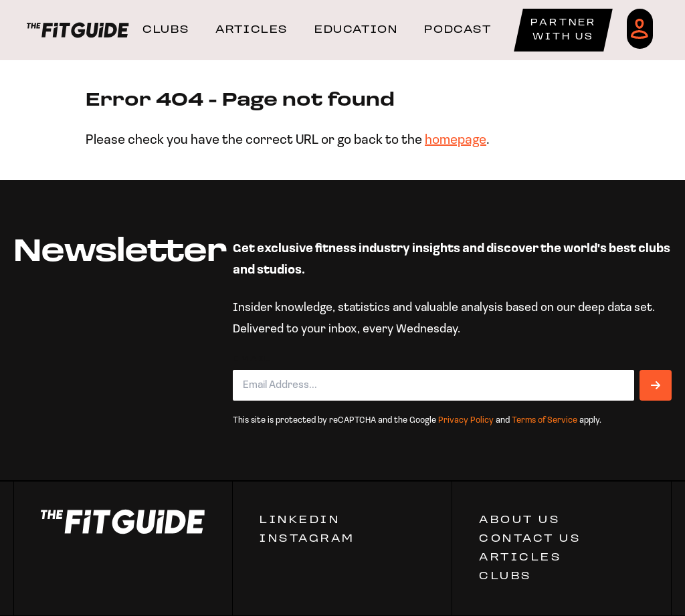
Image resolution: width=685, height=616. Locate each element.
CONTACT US (530, 539)
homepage (456, 140)
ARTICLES (252, 30)
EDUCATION (356, 30)
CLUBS (166, 30)
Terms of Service (545, 420)
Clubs (505, 577)
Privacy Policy (466, 420)
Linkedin (300, 520)
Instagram (307, 539)
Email (252, 359)
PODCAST (458, 30)
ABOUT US (519, 520)
